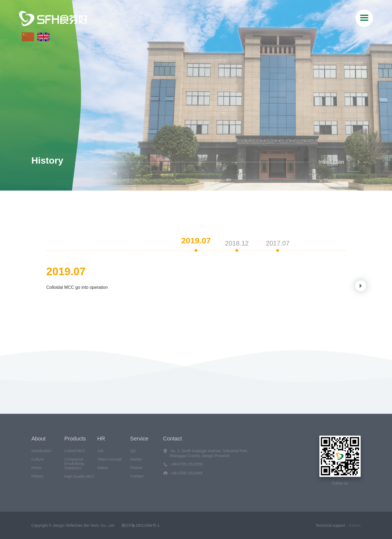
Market (136, 459)
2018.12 (237, 243)
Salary (103, 468)
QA (133, 451)
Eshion (355, 525)
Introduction (340, 162)
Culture (37, 459)
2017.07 (278, 243)
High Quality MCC (79, 476)
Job (100, 451)
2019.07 (196, 241)
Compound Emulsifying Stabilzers (74, 464)
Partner (136, 468)
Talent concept (109, 459)
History (37, 476)
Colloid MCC (75, 451)
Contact (137, 476)
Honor (36, 468)
